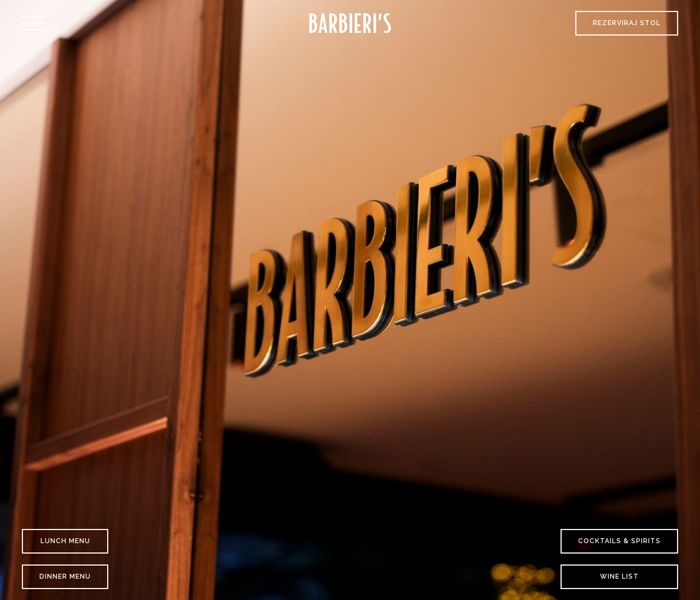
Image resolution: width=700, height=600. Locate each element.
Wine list (619, 577)
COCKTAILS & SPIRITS (619, 541)
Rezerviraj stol (627, 23)
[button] (34, 23)
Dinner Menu (65, 577)
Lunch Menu (65, 541)
